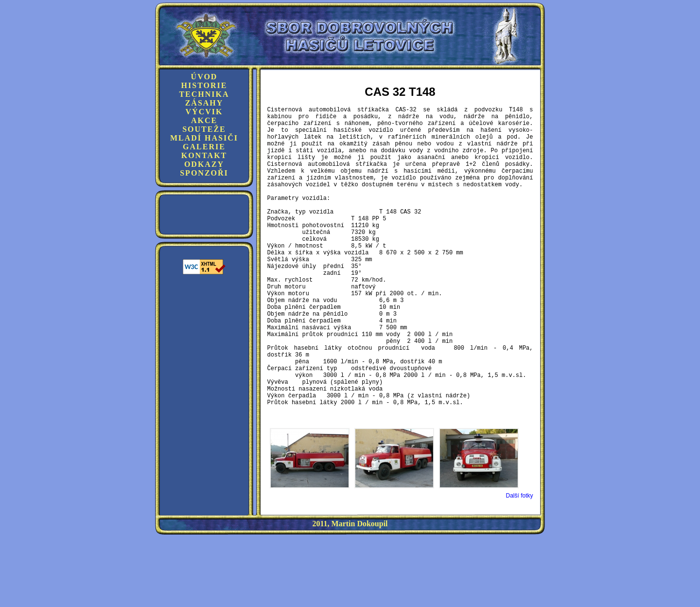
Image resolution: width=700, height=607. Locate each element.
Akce (204, 120)
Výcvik (204, 112)
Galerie (204, 147)
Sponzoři (204, 173)
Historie (204, 85)
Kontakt (204, 155)
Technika (204, 94)
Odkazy (204, 164)
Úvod (204, 77)
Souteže (204, 129)
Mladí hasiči (204, 138)
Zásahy (204, 103)
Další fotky (519, 563)
